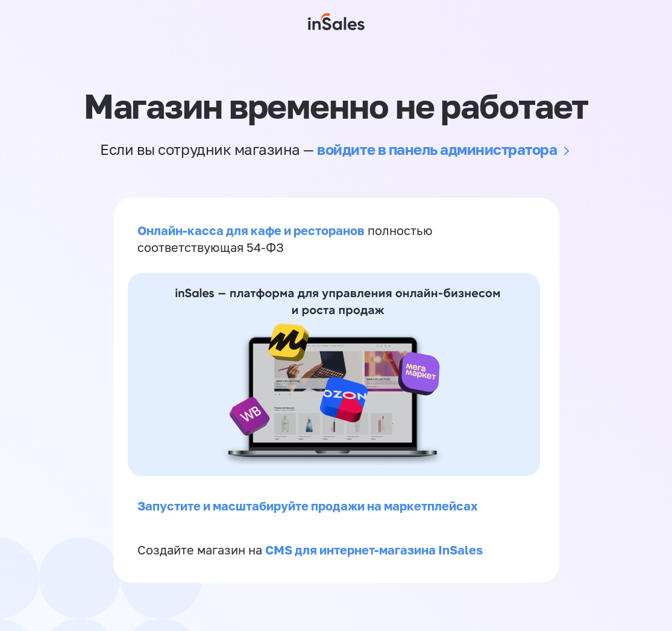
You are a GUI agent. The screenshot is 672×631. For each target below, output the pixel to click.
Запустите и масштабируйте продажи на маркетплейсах (308, 506)
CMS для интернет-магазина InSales (374, 550)
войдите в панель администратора (437, 149)
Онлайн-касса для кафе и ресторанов (251, 230)
